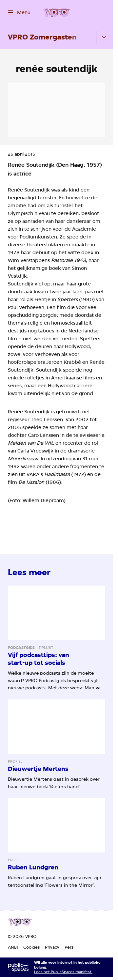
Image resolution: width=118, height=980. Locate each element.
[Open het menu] (19, 12)
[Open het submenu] (104, 37)
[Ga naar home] (57, 12)
